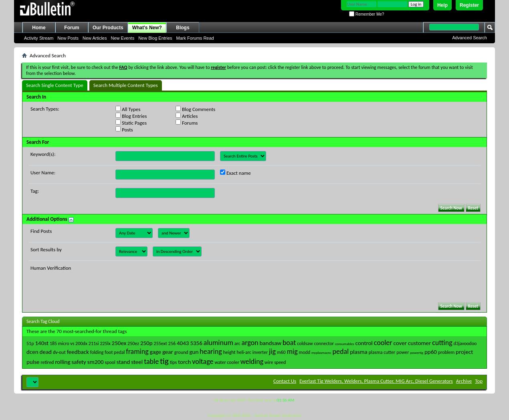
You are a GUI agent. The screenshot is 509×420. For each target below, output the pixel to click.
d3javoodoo (465, 343)
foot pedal (115, 352)
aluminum (218, 343)
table (151, 361)
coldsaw (305, 343)
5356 (196, 343)
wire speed (275, 362)
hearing (211, 351)
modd (305, 352)
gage (156, 352)
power (403, 352)
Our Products (108, 28)
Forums (187, 123)
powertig (417, 352)
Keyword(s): (43, 154)
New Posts (68, 38)
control (364, 343)
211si (94, 343)
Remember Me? (367, 14)
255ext (161, 343)
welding (252, 361)
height (229, 352)
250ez (133, 343)
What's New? (147, 28)
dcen (32, 352)
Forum (72, 28)
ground (181, 352)
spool (110, 362)
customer (419, 343)
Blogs (183, 28)
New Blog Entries (155, 38)
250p (146, 343)
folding (97, 352)
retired (47, 362)
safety (79, 362)
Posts (124, 129)
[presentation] (176, 281)
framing (137, 351)
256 (172, 343)
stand (123, 362)
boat (289, 343)
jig (272, 351)
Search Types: (45, 109)
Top (479, 381)
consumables (345, 344)
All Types (128, 109)
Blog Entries (131, 116)
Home (39, 28)
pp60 (431, 352)
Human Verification (51, 268)
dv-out (59, 352)
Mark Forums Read (195, 38)
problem (446, 352)
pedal (341, 351)
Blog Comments (195, 109)
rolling (63, 362)
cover (400, 343)
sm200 (96, 362)
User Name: (43, 173)
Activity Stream (39, 38)
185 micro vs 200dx (69, 343)
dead (46, 352)
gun (194, 352)
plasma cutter (382, 352)
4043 (183, 343)
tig (164, 361)
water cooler (227, 362)
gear (168, 352)
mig (292, 351)
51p (30, 343)
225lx (105, 343)
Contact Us (285, 381)
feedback (78, 352)
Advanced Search (470, 38)
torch (184, 362)
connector (324, 343)
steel (137, 362)
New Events (122, 38)
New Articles (95, 38)
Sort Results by (46, 249)
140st (42, 343)
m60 (281, 352)
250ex (119, 343)
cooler (383, 343)
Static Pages (131, 123)
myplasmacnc (321, 352)
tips (174, 362)
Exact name (235, 173)
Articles (187, 116)
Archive (464, 381)
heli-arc (244, 352)
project (464, 352)
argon (250, 343)
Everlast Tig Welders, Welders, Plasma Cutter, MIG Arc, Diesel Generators (376, 381)
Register (469, 5)
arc (237, 343)
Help (442, 5)
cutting (442, 343)
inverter (260, 352)
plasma (359, 352)
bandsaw (270, 343)
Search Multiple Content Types (126, 85)
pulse (33, 362)
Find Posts (41, 231)
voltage (203, 361)
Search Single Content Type (55, 85)
